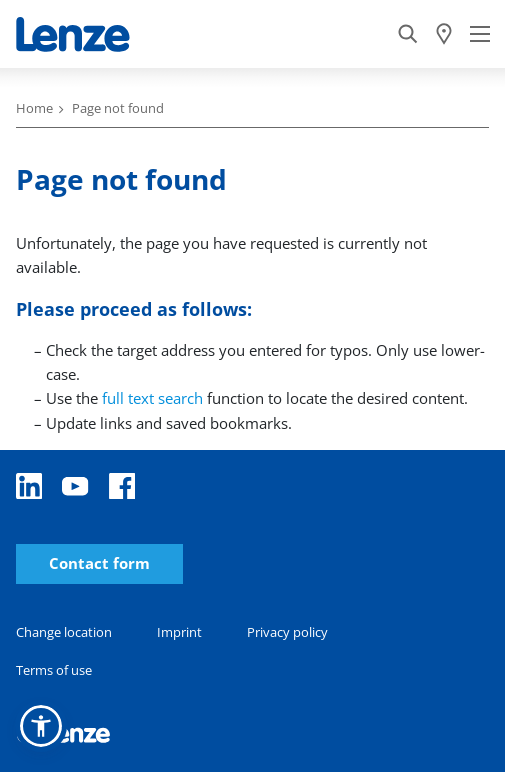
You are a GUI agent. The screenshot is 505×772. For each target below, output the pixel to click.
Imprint (179, 632)
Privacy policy (287, 632)
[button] (41, 726)
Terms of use (54, 670)
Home (34, 108)
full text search (152, 398)
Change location (64, 632)
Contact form (99, 563)
